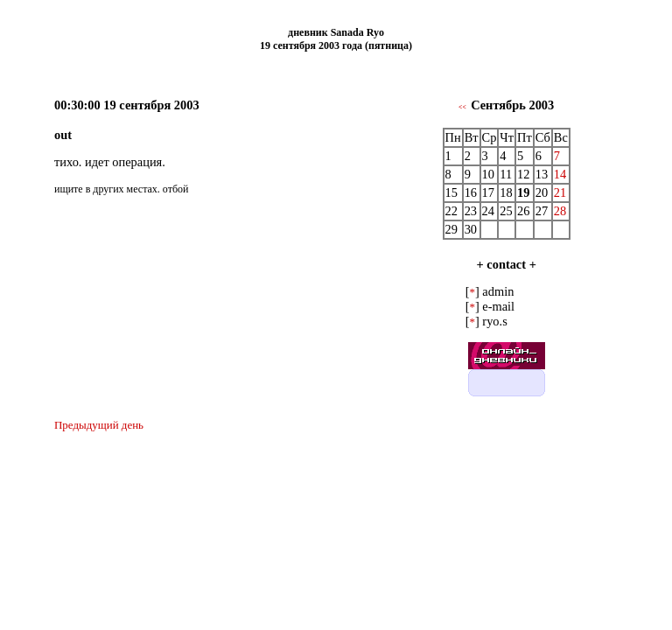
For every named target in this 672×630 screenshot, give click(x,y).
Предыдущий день (99, 425)
